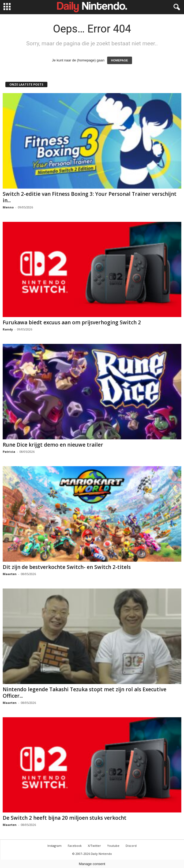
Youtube (113, 846)
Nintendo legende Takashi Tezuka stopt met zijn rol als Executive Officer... (85, 693)
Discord (131, 846)
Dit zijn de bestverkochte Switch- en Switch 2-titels (67, 567)
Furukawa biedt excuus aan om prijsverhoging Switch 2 (72, 322)
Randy (8, 329)
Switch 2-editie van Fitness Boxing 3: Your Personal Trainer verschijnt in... (90, 197)
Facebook (75, 846)
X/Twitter (94, 846)
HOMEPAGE (120, 60)
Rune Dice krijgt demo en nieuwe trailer (53, 445)
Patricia (9, 452)
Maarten (10, 574)
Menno (8, 207)
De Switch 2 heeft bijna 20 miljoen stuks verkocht (65, 818)
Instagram (55, 846)
